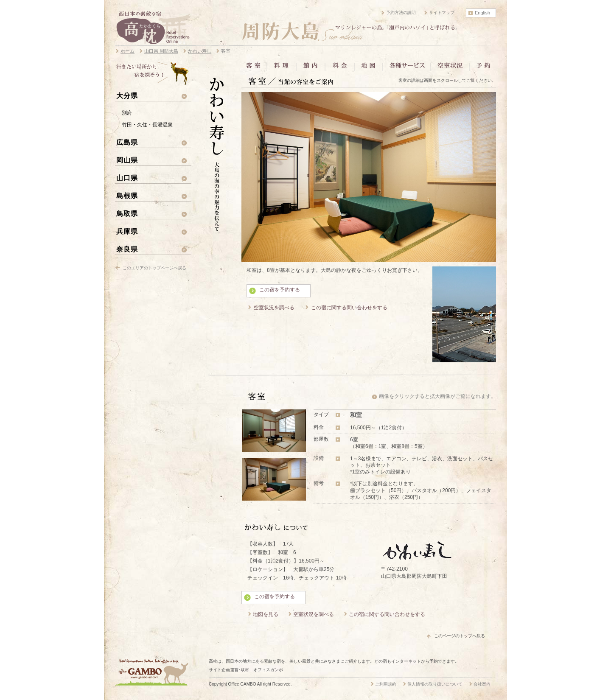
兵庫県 (127, 231)
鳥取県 (127, 213)
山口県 (127, 178)
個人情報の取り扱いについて (435, 684)
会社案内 (482, 684)
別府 (127, 113)
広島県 (127, 142)
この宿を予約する (280, 290)
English (482, 13)
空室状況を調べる (274, 308)
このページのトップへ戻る (460, 636)
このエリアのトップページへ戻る (154, 268)
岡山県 (127, 160)
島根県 (127, 196)
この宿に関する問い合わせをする (349, 308)
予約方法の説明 (401, 13)
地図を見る (266, 614)
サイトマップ (442, 13)
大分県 (127, 95)
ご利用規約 (386, 684)
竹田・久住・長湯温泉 (147, 125)
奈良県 (127, 249)
